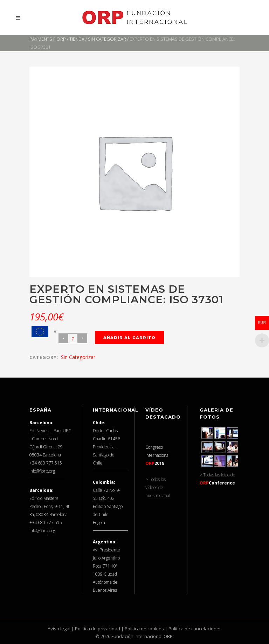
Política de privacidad (98, 629)
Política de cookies (144, 629)
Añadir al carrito (129, 338)
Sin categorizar (107, 39)
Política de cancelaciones (195, 629)
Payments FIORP (48, 39)
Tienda (77, 39)
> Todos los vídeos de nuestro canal (158, 487)
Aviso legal (59, 629)
